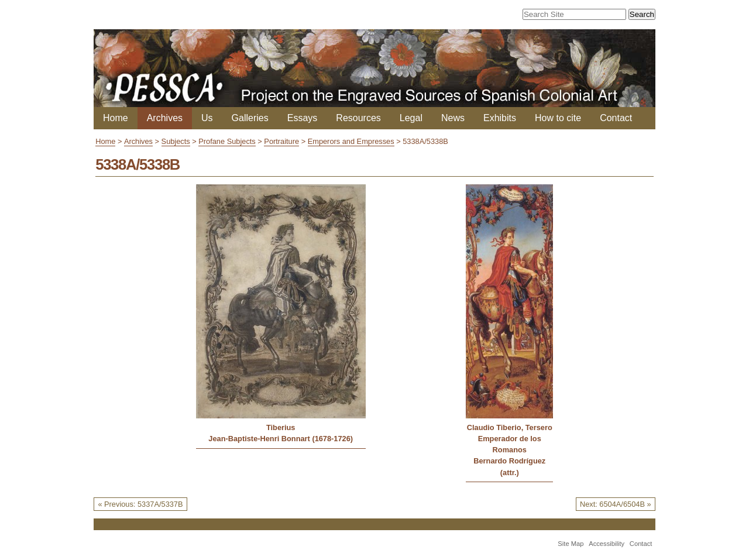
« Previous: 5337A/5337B (140, 504)
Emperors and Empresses (351, 141)
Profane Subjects (227, 141)
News (453, 118)
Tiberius (281, 427)
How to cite (558, 118)
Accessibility (607, 544)
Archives (165, 118)
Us (207, 118)
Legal (411, 118)
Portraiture (281, 141)
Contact (616, 118)
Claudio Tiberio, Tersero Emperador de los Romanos (510, 439)
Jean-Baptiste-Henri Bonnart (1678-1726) (281, 439)
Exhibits (500, 118)
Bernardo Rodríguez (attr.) (509, 466)
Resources (358, 118)
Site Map (571, 544)
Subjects (176, 141)
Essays (303, 118)
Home (116, 118)
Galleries (250, 118)
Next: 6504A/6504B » (616, 504)
